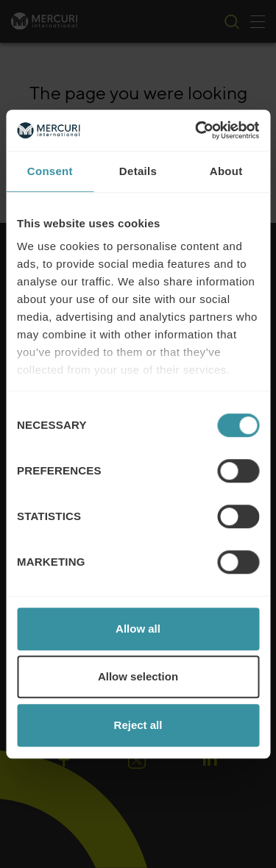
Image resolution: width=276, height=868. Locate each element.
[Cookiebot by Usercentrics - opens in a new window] (197, 130)
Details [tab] (138, 171)
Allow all (138, 629)
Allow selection (138, 676)
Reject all (138, 725)
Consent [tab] (50, 171)
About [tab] (226, 171)
